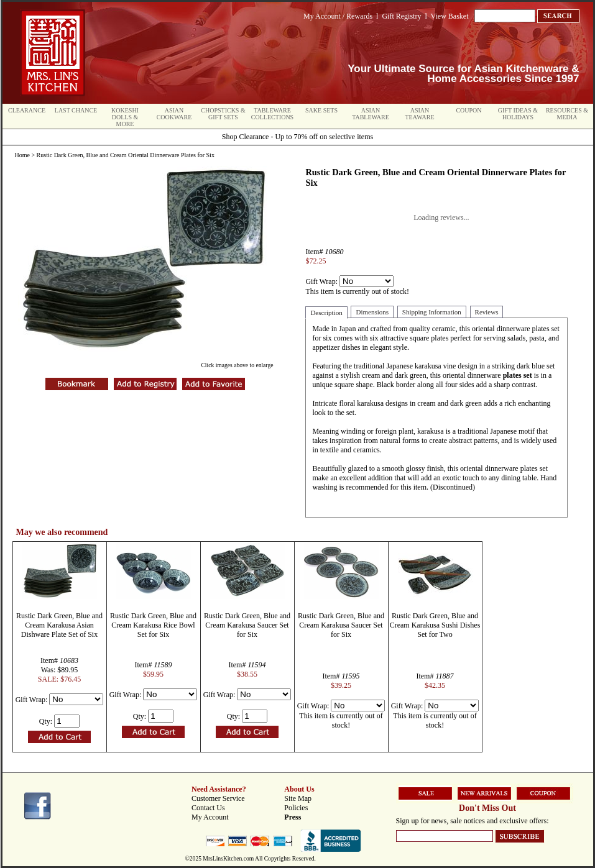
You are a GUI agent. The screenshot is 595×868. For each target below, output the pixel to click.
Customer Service (218, 798)
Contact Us (208, 808)
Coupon (468, 110)
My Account (210, 817)
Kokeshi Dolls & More (125, 117)
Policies (296, 808)
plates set (518, 375)
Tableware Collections (272, 114)
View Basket (450, 16)
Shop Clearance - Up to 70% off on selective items (297, 137)
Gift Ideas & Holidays (518, 114)
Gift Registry (401, 16)
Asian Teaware (420, 114)
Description (326, 313)
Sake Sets (321, 110)
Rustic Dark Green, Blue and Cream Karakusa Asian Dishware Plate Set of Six (59, 625)
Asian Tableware (371, 114)
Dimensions (372, 312)
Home (22, 155)
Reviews (487, 312)
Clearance (27, 110)
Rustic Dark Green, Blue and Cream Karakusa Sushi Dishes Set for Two (435, 625)
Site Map (298, 798)
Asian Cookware (174, 114)
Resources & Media (567, 114)
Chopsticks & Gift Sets (223, 114)
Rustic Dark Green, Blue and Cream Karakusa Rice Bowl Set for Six (153, 625)
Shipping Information (432, 312)
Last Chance (76, 110)
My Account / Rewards (338, 16)
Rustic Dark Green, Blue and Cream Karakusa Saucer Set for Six (247, 625)
